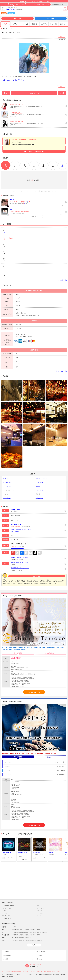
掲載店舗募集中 (7, 955)
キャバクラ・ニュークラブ (9, 906)
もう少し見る (34, 217)
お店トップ (6, 478)
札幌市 (17, 4)
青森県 (14, 930)
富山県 (19, 935)
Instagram (13, 553)
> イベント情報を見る (61, 280)
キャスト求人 (17, 18)
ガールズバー (41, 913)
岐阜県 (14, 938)
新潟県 (14, 935)
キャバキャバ (4, 4)
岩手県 (19, 930)
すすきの (22, 4)
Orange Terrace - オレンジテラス (34, 4)
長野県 (39, 935)
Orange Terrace (11, 9)
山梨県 (34, 935)
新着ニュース (46, 4)
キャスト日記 (39, 490)
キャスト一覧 (7, 486)
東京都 (39, 932)
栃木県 (19, 932)
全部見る (34, 945)
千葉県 (34, 932)
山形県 (34, 930)
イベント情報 (39, 482)
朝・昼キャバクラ (7, 908)
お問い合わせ (39, 959)
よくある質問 (39, 955)
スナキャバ (5, 913)
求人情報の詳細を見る (34, 692)
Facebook (22, 553)
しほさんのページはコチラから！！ (14, 80)
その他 (39, 916)
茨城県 (14, 932)
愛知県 (24, 938)
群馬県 (24, 932)
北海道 (11, 4)
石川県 (24, 935)
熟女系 (4, 911)
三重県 (29, 938)
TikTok (35, 553)
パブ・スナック (41, 908)
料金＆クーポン (8, 482)
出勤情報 (38, 486)
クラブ (39, 906)
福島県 (39, 930)
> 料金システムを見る (61, 371)
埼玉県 (29, 932)
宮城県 (24, 930)
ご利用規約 (6, 952)
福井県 (29, 935)
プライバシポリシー (40, 952)
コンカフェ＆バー (7, 918)
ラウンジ (39, 911)
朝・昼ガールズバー (7, 916)
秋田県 (29, 930)
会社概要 (6, 959)
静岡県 (19, 938)
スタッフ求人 (51, 18)
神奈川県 (44, 932)
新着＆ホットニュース (42, 478)
